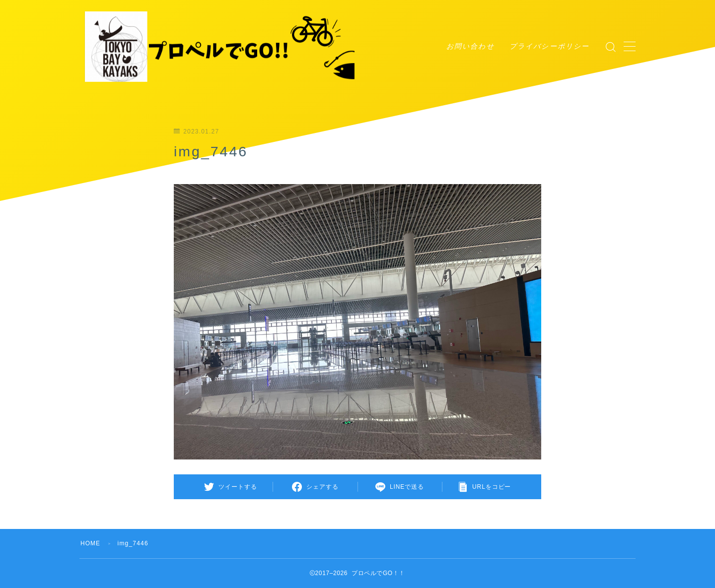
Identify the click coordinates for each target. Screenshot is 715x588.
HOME (91, 543)
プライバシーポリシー (549, 46)
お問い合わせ (470, 46)
